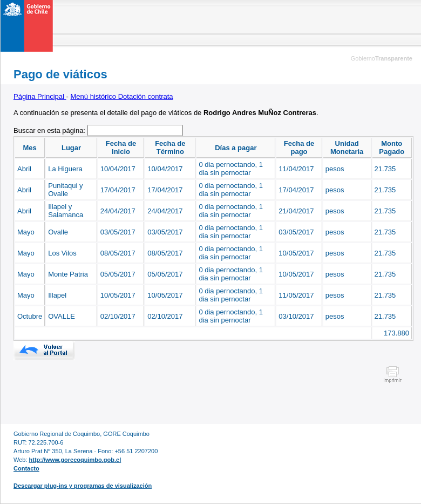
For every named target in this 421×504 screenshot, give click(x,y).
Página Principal (40, 96)
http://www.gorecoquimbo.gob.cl (75, 460)
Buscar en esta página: (50, 130)
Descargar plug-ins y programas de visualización (83, 486)
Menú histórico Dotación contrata (122, 96)
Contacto (26, 468)
